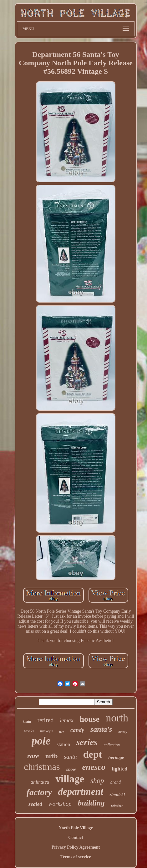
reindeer (117, 805)
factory (39, 792)
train (27, 721)
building (91, 803)
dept (93, 754)
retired (45, 720)
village (70, 779)
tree (62, 732)
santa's (101, 729)
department (81, 792)
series (87, 742)
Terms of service (76, 857)
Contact (76, 838)
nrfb (52, 756)
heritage (116, 757)
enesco (94, 767)
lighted (119, 769)
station (63, 744)
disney (123, 732)
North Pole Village (76, 828)
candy (77, 730)
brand (116, 782)
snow (71, 769)
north (117, 718)
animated (40, 782)
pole (41, 741)
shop (97, 781)
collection (112, 745)
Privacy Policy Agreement (76, 847)
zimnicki (117, 795)
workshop (60, 804)
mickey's (46, 731)
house (90, 719)
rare (33, 756)
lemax (67, 720)
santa (71, 757)
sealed (35, 804)
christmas (42, 767)
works (29, 731)
